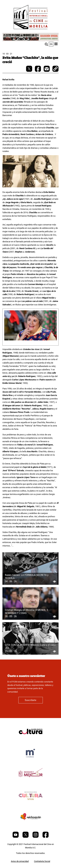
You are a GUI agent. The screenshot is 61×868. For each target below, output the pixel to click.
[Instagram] (36, 837)
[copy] (55, 69)
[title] (31, 739)
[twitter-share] (29, 71)
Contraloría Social (42, 861)
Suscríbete (30, 700)
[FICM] (31, 18)
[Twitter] (26, 837)
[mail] (47, 71)
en (51, 44)
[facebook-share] (38, 71)
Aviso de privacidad (20, 861)
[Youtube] (16, 837)
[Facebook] (46, 837)
